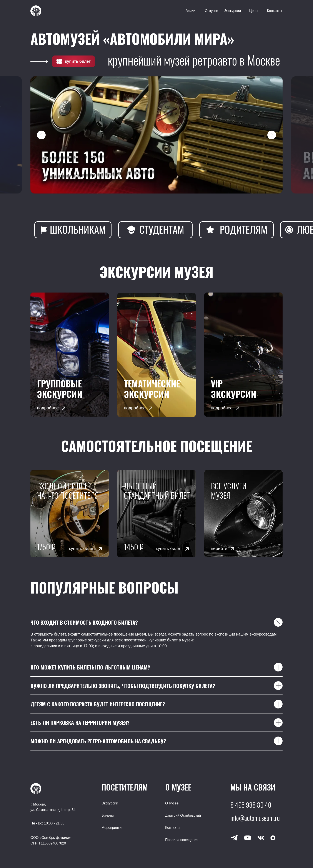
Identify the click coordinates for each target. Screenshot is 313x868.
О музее (211, 11)
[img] (70, 355)
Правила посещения (182, 840)
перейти (219, 548)
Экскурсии (233, 11)
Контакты (274, 11)
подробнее (48, 408)
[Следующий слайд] (272, 135)
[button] (243, 355)
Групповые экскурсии (60, 389)
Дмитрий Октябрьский (183, 815)
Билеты (108, 815)
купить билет (78, 61)
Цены (254, 11)
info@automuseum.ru (255, 818)
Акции (191, 11)
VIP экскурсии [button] (234, 389)
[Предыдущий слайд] (41, 135)
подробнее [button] (222, 408)
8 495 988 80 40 (251, 805)
